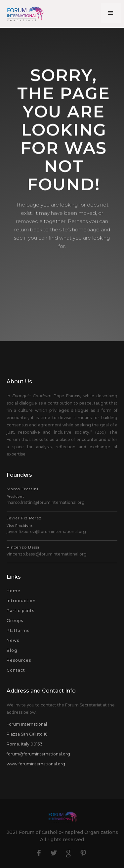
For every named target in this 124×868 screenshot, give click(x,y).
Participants (21, 611)
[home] (23, 14)
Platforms (18, 630)
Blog (12, 650)
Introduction (21, 601)
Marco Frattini (22, 492)
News (13, 640)
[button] (111, 13)
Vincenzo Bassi (23, 547)
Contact (16, 670)
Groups (15, 621)
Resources (19, 660)
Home (14, 591)
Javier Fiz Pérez (24, 521)
